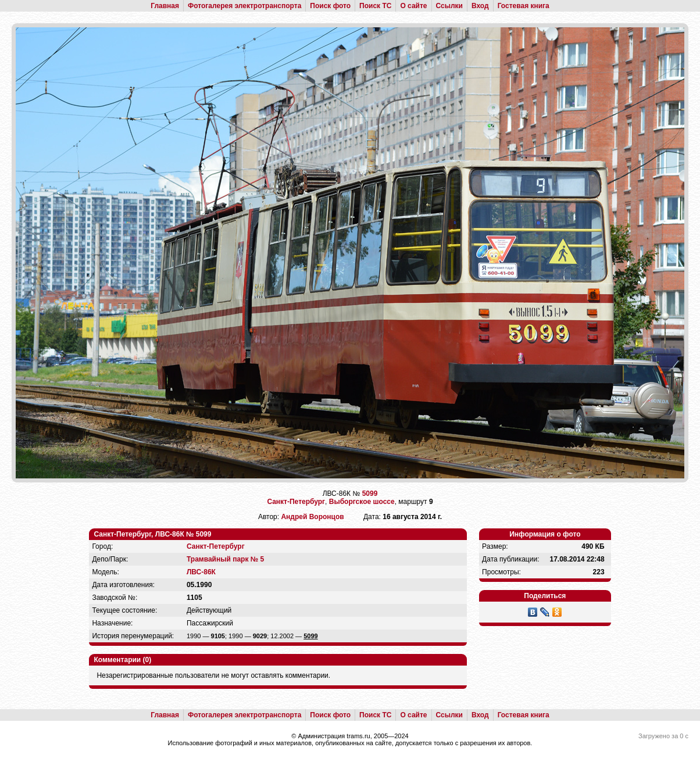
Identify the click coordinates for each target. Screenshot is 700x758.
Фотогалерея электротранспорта (244, 6)
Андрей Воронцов (312, 517)
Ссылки (449, 6)
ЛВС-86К (201, 572)
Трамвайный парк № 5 (225, 559)
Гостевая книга (524, 6)
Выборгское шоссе (362, 502)
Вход (480, 6)
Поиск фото (330, 6)
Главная (165, 6)
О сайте (413, 6)
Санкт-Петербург (296, 502)
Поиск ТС (375, 6)
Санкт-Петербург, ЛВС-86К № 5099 (152, 534)
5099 (370, 494)
